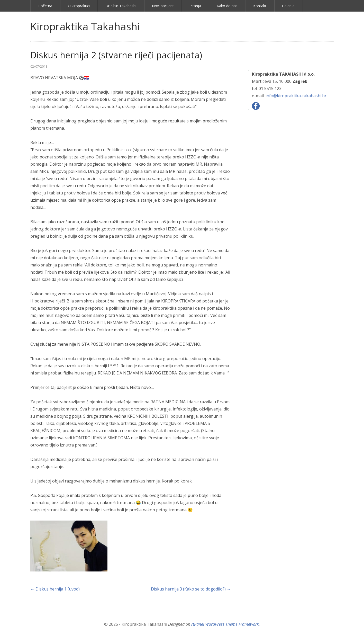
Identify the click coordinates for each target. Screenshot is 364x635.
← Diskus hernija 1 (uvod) (55, 589)
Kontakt (260, 6)
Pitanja (195, 6)
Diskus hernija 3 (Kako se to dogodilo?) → (191, 589)
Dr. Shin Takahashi (121, 6)
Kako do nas (227, 6)
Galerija (288, 6)
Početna (45, 6)
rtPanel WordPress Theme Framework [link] (225, 624)
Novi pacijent (163, 6)
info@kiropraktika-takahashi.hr (296, 96)
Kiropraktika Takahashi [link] (85, 26)
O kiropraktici (79, 6)
